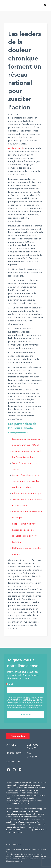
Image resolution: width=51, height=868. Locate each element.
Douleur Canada (16, 148)
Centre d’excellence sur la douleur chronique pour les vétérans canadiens (26, 481)
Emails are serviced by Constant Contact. (25, 707)
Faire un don (18, 736)
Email (10, 684)
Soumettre (26, 715)
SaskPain (16, 542)
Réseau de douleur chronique (27, 494)
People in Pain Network (24, 524)
